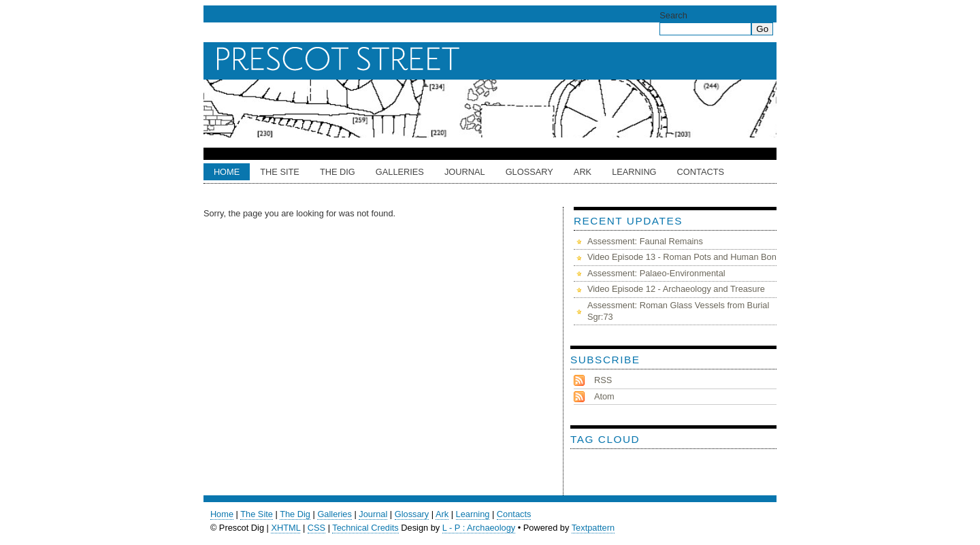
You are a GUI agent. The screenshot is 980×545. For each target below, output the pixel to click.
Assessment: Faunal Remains (645, 241)
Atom (604, 396)
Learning (634, 172)
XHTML (285, 528)
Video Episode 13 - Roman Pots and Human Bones (686, 257)
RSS (603, 380)
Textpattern (593, 528)
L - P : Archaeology (479, 528)
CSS (316, 528)
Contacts (701, 172)
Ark (442, 514)
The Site (280, 172)
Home (227, 172)
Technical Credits (365, 528)
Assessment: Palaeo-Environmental (656, 273)
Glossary (529, 172)
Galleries (400, 172)
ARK (583, 172)
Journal (465, 172)
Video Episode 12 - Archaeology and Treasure (676, 289)
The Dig (338, 172)
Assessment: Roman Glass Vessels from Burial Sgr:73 (678, 311)
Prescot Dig (493, 59)
